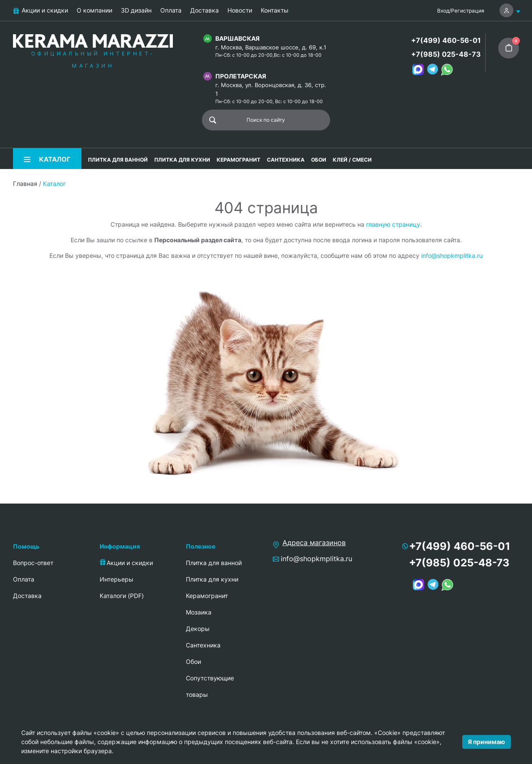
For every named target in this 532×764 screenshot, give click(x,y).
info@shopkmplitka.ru (452, 255)
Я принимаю (487, 742)
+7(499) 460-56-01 (446, 40)
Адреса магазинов (314, 543)
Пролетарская (241, 76)
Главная (25, 184)
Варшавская (237, 38)
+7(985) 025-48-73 (446, 54)
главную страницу (393, 224)
